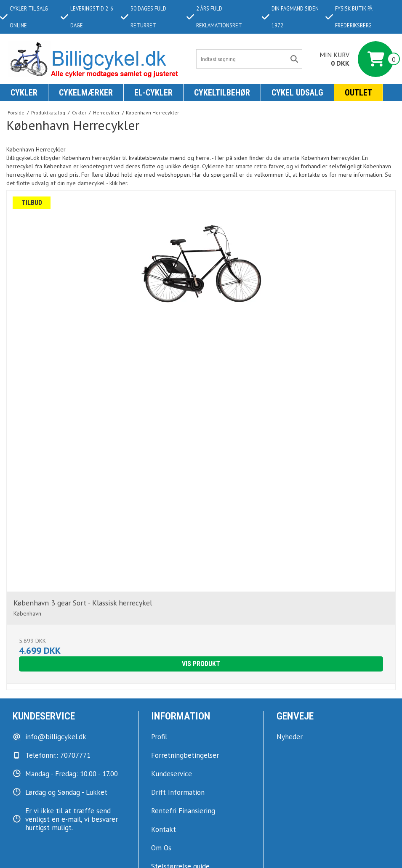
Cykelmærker (86, 93)
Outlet (358, 93)
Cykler (24, 93)
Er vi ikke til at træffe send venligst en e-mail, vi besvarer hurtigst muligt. (72, 819)
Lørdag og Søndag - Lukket (66, 792)
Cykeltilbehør (222, 93)
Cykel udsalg (297, 93)
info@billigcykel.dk (56, 737)
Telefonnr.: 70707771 (58, 755)
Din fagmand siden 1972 (290, 17)
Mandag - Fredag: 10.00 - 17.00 (72, 774)
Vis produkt (201, 664)
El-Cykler (153, 93)
